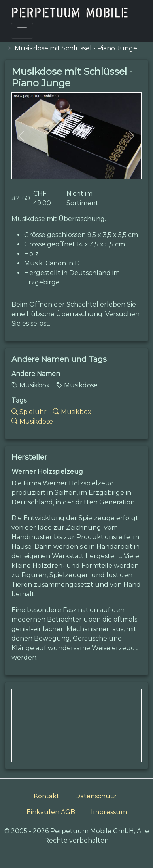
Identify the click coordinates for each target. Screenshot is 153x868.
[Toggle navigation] (22, 31)
